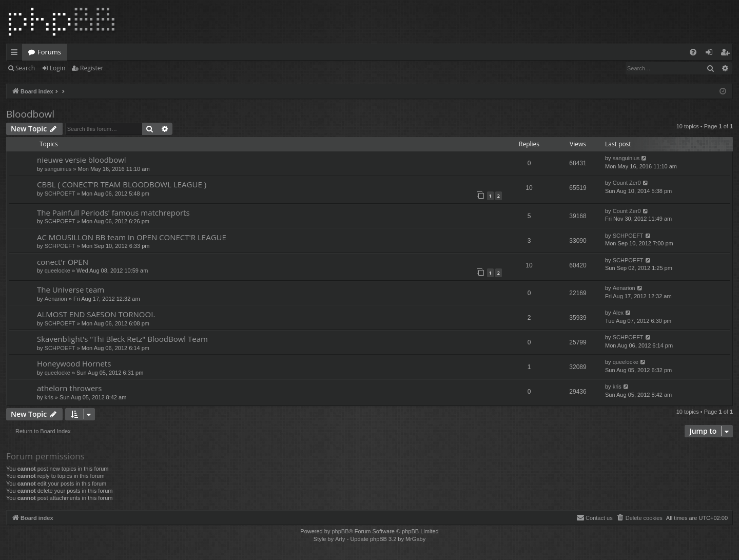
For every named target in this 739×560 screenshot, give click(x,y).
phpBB (340, 531)
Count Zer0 (627, 183)
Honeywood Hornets (74, 363)
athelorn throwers (69, 388)
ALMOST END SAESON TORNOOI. (96, 314)
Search (25, 68)
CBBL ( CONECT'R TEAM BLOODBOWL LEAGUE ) (122, 184)
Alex (618, 313)
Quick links (16, 54)
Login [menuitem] (711, 54)
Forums (49, 52)
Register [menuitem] (727, 54)
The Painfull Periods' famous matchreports (113, 213)
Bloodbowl (30, 114)
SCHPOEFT (60, 194)
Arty (340, 539)
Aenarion (56, 299)
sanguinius (58, 169)
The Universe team (71, 289)
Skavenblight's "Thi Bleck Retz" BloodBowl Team (122, 339)
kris (49, 397)
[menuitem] (693, 52)
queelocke (57, 271)
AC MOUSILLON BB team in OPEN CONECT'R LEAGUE (132, 237)
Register (92, 68)
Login (57, 68)
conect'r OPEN (63, 262)
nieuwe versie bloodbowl (82, 160)
